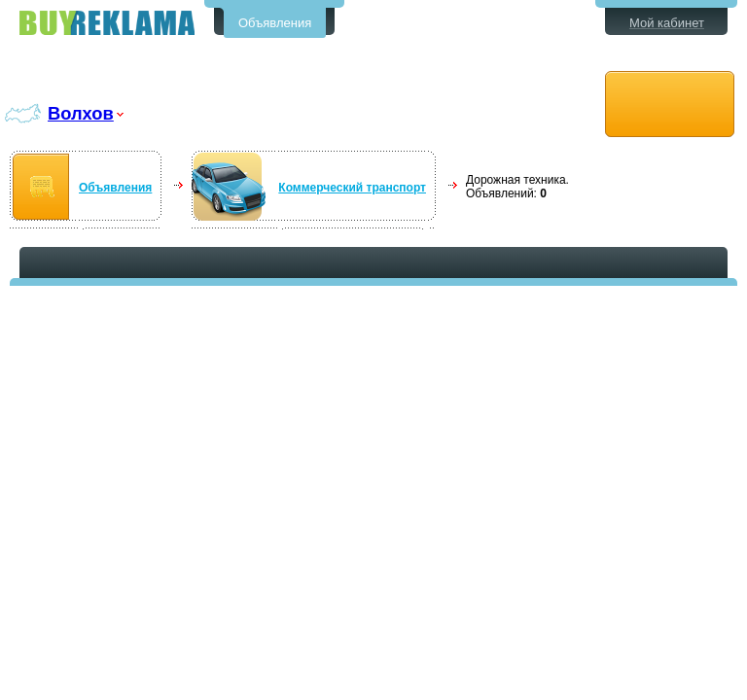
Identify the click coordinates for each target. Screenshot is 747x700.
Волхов (81, 113)
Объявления (275, 23)
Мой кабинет (667, 23)
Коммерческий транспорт (352, 188)
